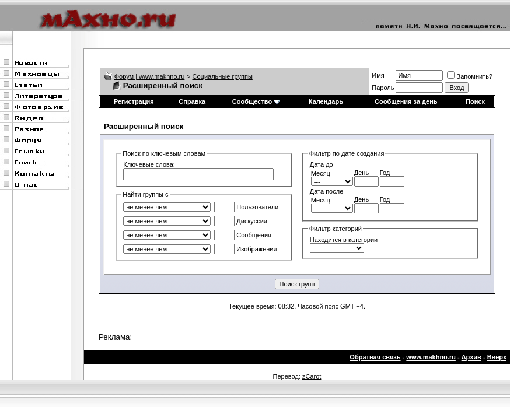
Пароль (383, 87)
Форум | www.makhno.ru (150, 76)
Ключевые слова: (149, 164)
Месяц (321, 173)
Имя (378, 75)
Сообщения (243, 235)
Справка (192, 101)
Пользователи (246, 207)
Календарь (326, 101)
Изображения (245, 249)
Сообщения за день (406, 101)
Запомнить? (470, 76)
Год (385, 173)
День (361, 173)
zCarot (312, 376)
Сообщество (256, 101)
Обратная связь (375, 357)
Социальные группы (223, 76)
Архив (471, 357)
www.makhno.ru (431, 357)
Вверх (497, 357)
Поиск (475, 101)
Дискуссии (241, 221)
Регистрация (134, 101)
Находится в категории (344, 240)
